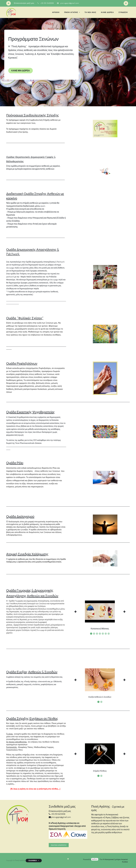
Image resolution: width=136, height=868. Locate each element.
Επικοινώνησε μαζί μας (24, 3)
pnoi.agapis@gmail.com (70, 3)
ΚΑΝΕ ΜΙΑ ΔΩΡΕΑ (21, 71)
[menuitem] (56, 12)
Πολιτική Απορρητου (59, 845)
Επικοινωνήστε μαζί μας (60, 811)
